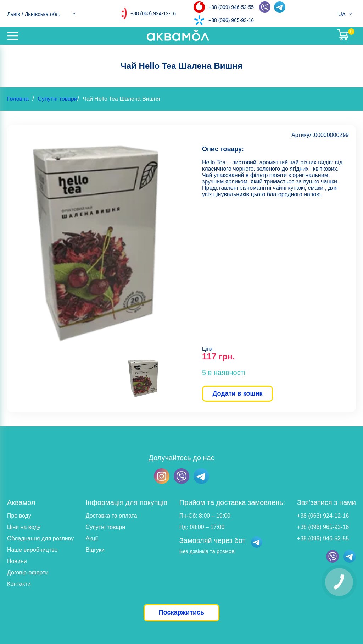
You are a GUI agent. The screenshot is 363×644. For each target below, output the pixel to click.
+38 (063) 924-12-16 (153, 13)
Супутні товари (57, 99)
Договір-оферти (28, 573)
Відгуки (95, 550)
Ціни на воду (24, 527)
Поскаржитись (181, 612)
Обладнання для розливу (40, 538)
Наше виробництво (32, 550)
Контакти (19, 584)
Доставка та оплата (111, 516)
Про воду (19, 516)
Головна (18, 99)
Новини (17, 561)
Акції (92, 538)
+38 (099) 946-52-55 (231, 7)
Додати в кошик (237, 393)
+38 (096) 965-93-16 (231, 20)
